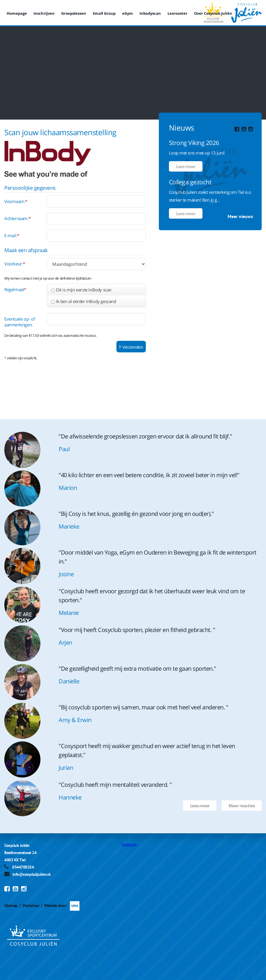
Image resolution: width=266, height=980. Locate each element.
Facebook (129, 844)
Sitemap (11, 905)
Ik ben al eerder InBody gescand (86, 301)
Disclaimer (31, 905)
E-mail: (12, 235)
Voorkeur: (15, 264)
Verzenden (131, 347)
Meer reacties (242, 806)
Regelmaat (15, 289)
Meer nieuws (240, 216)
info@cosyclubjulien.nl (31, 874)
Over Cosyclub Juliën (213, 13)
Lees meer (186, 166)
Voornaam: (16, 201)
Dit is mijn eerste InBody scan (84, 290)
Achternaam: (17, 218)
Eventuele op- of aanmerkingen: (20, 322)
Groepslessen (74, 13)
